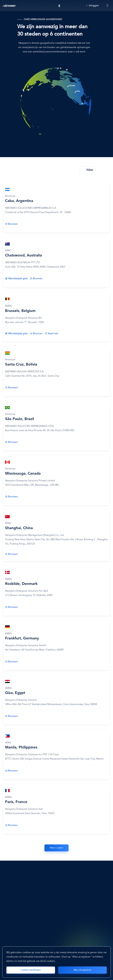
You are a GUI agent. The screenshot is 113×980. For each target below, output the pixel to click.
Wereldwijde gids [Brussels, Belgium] (18, 334)
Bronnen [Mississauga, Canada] (13, 497)
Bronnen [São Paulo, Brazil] (13, 442)
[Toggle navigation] (108, 6)
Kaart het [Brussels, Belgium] (53, 334)
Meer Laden (57, 848)
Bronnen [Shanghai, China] (13, 554)
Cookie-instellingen (31, 970)
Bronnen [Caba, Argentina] (13, 224)
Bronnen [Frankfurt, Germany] (13, 662)
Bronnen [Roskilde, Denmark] (13, 607)
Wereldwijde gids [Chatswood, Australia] (18, 279)
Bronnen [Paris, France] (13, 825)
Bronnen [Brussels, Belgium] (38, 334)
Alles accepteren (82, 970)
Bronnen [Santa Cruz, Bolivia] (13, 388)
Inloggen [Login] (93, 6)
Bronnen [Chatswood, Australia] (38, 279)
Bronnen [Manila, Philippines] (13, 771)
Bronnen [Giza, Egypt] (13, 716)
